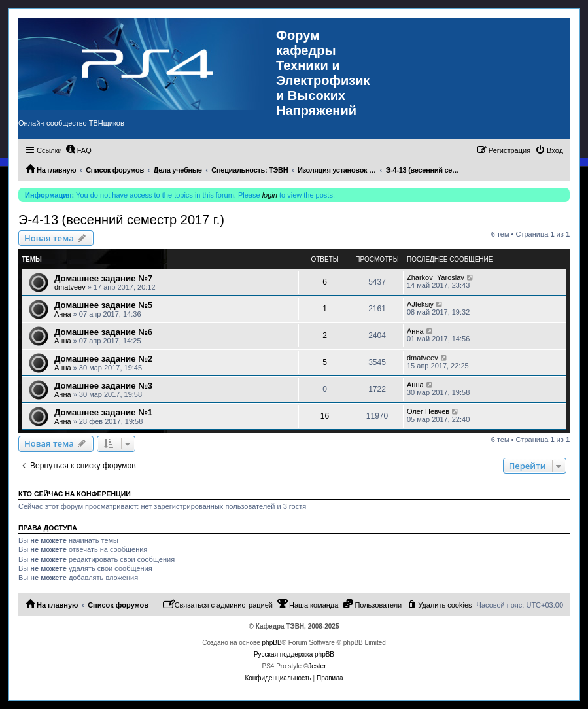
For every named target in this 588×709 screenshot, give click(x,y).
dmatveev (70, 287)
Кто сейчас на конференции (75, 494)
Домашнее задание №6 (103, 332)
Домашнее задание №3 (103, 386)
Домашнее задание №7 (103, 278)
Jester (317, 666)
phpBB (272, 643)
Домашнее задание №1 (103, 412)
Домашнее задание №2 (103, 359)
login (270, 195)
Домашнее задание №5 (103, 305)
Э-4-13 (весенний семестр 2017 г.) (121, 220)
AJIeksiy (420, 304)
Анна (63, 314)
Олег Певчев (428, 411)
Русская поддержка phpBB (294, 654)
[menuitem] (78, 150)
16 (325, 416)
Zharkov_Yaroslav (436, 277)
